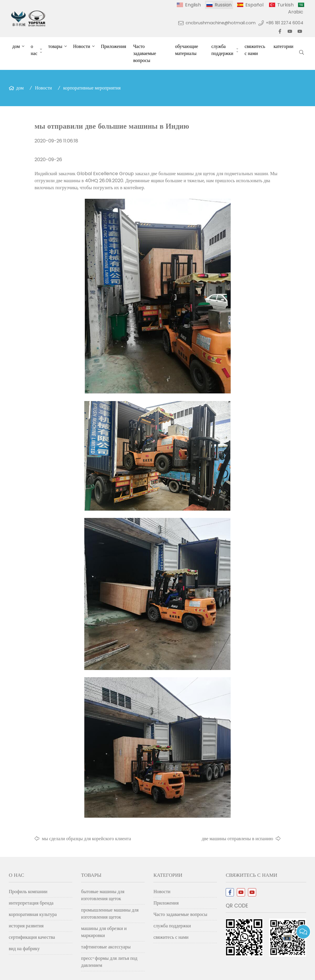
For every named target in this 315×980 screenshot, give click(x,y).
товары (55, 46)
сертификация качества (32, 937)
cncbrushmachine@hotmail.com (221, 23)
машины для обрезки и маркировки (104, 932)
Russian (223, 5)
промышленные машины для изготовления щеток (110, 913)
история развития (26, 926)
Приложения (114, 46)
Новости (82, 46)
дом (16, 46)
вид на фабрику (24, 949)
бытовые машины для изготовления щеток (103, 895)
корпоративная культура (33, 914)
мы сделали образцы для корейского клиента (86, 839)
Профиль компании (28, 892)
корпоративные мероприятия (92, 88)
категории (283, 46)
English (193, 5)
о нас (34, 50)
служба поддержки (222, 50)
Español (254, 5)
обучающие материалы (187, 50)
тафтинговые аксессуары (106, 947)
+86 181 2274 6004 (285, 23)
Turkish (285, 5)
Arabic (296, 12)
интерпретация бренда (31, 903)
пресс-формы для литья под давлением (109, 962)
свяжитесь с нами (255, 50)
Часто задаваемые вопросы (145, 53)
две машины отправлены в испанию (237, 839)
